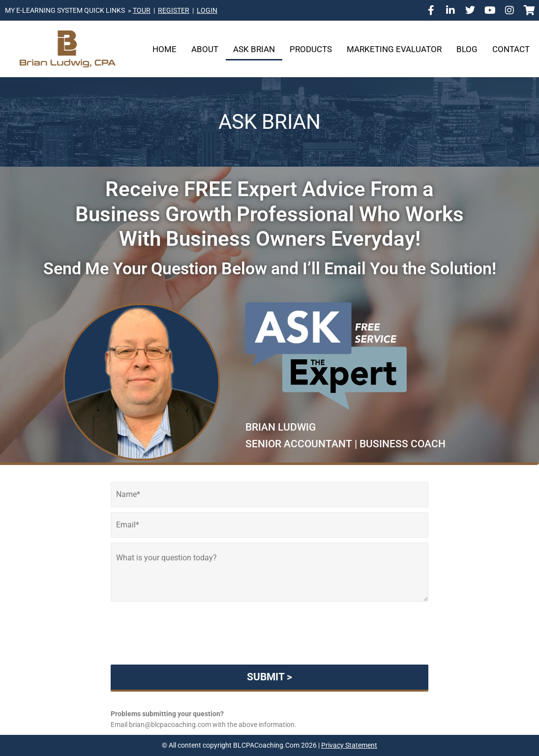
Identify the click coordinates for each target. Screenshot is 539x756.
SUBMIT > (269, 677)
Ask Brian (254, 49)
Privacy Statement (349, 745)
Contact (511, 49)
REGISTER (174, 10)
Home (165, 49)
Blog (467, 49)
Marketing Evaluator (394, 49)
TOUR (142, 10)
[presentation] (269, 648)
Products (311, 49)
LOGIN (207, 10)
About (205, 49)
